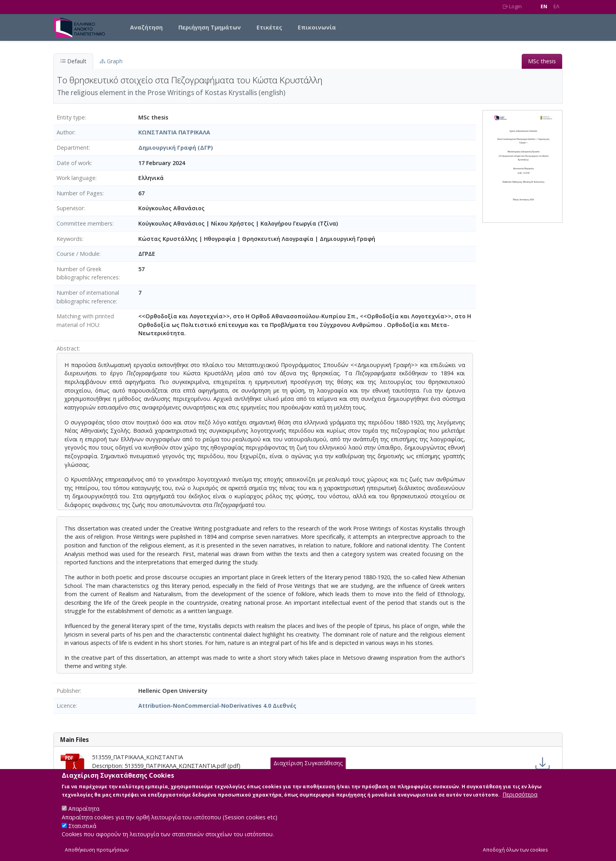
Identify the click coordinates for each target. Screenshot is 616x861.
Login (512, 6)
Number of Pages (80, 193)
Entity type (71, 117)
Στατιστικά (82, 833)
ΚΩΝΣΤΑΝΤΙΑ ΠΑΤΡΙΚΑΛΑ (174, 132)
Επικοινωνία (317, 27)
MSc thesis (542, 61)
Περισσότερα (520, 802)
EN (544, 6)
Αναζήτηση (146, 27)
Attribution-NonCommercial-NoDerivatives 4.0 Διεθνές (217, 706)
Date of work (74, 163)
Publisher (68, 691)
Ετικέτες (269, 27)
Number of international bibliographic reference (88, 297)
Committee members (84, 223)
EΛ (556, 6)
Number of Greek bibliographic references (88, 273)
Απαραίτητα (84, 816)
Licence (66, 706)
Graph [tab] (111, 61)
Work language (76, 178)
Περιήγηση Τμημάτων (210, 27)
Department (73, 148)
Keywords (69, 239)
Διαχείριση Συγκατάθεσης (308, 770)
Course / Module (78, 254)
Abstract (68, 348)
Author (65, 132)
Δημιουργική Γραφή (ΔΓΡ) (176, 148)
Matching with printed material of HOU (85, 320)
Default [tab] (73, 61)
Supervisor (70, 208)
